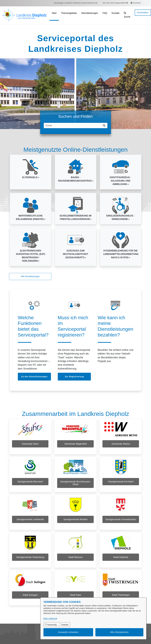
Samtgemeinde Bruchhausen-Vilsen (76, 485)
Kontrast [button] (136, 3)
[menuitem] (76, 3)
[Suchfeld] (73, 126)
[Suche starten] (105, 126)
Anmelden (143, 13)
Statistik (65, 625)
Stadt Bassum (76, 563)
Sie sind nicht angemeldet (115, 3)
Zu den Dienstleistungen (34, 377)
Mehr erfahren (50, 619)
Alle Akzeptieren (119, 632)
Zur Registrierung (74, 377)
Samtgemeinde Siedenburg (30, 563)
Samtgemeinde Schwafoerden (121, 523)
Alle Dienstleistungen (30, 276)
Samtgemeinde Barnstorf (30, 483)
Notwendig (52, 625)
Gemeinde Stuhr (30, 444)
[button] (127, 15)
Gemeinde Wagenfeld (75, 444)
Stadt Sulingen (30, 602)
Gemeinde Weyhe (121, 444)
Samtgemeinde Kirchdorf (121, 483)
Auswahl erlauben (68, 632)
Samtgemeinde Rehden (75, 523)
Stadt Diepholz (121, 563)
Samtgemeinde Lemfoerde (30, 523)
